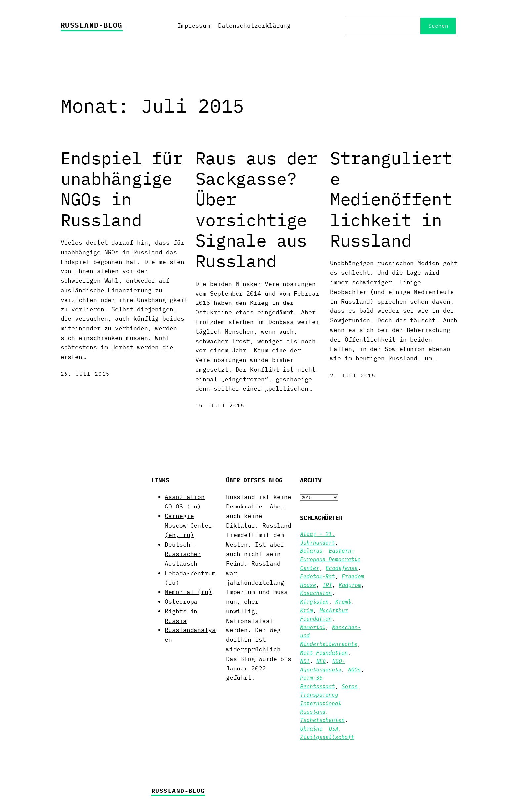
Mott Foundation (324, 653)
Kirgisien (314, 602)
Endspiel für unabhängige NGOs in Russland (121, 189)
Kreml (343, 602)
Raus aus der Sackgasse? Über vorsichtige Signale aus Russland (256, 210)
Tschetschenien (322, 720)
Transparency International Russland (321, 703)
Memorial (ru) (188, 592)
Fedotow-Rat (318, 576)
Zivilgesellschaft (327, 737)
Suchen (438, 26)
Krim (306, 610)
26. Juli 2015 (85, 374)
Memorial (313, 627)
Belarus (311, 551)
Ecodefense (342, 568)
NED (321, 661)
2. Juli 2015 (353, 375)
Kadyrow (350, 585)
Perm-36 (311, 678)
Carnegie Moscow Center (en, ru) (188, 526)
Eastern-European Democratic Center (330, 559)
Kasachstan (316, 593)
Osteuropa (181, 602)
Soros (350, 686)
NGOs (354, 670)
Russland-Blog (92, 25)
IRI (327, 585)
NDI (305, 661)
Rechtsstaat (318, 686)
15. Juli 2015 (220, 405)
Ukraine (311, 729)
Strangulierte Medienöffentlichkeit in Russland (391, 199)
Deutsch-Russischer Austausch (183, 554)
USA (334, 729)
